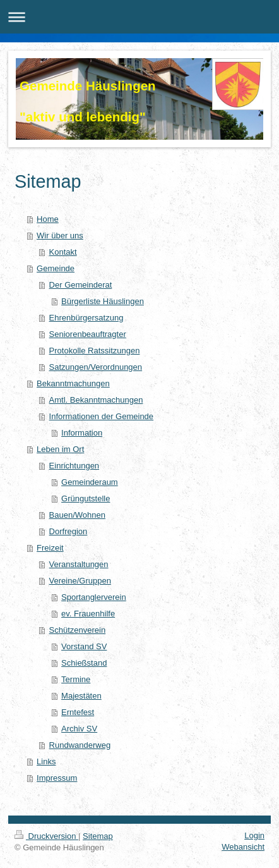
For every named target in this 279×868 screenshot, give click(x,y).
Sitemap (98, 836)
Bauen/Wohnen (77, 515)
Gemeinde (56, 268)
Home (48, 219)
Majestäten (81, 696)
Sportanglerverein (94, 597)
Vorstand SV (84, 646)
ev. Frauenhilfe (88, 614)
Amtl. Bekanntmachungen (96, 400)
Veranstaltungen (79, 564)
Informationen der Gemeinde (101, 416)
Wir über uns (60, 235)
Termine (76, 679)
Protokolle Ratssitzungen (95, 351)
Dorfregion (68, 531)
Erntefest (78, 712)
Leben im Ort (60, 449)
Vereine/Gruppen (80, 581)
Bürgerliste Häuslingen (103, 301)
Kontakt (63, 252)
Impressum (57, 778)
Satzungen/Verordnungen (96, 367)
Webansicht (243, 847)
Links (46, 761)
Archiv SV (79, 729)
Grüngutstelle (86, 498)
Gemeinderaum (90, 482)
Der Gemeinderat (81, 285)
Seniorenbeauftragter (88, 334)
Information (82, 433)
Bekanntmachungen (73, 383)
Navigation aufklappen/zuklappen (139, 17)
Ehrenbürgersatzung (86, 318)
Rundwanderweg (80, 745)
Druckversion (46, 836)
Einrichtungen (74, 466)
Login (254, 835)
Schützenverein (78, 630)
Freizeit (50, 548)
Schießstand (84, 663)
